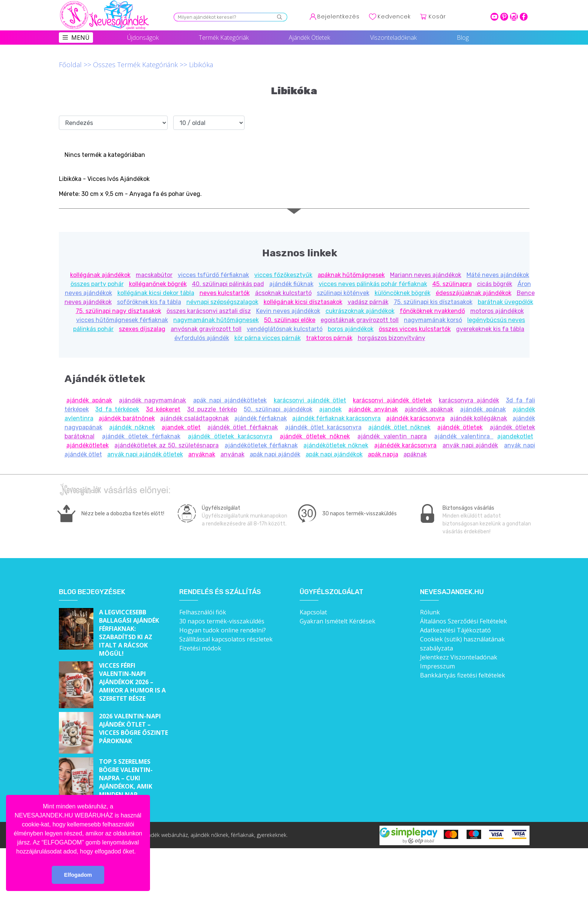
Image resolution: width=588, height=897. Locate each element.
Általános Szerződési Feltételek (463, 621)
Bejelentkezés (338, 17)
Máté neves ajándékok (498, 275)
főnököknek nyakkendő (432, 311)
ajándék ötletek (460, 427)
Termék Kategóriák (224, 38)
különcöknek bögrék (403, 293)
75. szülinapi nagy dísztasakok (118, 311)
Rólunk (430, 612)
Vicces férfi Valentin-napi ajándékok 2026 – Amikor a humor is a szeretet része (132, 682)
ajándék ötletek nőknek (315, 436)
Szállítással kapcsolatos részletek (226, 639)
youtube (494, 17)
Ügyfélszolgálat (331, 592)
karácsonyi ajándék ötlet (310, 400)
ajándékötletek (88, 445)
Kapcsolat (313, 612)
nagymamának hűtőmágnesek (216, 320)
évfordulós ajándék (202, 338)
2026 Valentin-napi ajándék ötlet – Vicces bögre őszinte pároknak (133, 728)
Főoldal (70, 65)
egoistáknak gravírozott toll (360, 320)
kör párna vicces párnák (268, 338)
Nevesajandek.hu (452, 592)
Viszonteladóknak (393, 38)
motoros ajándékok (497, 311)
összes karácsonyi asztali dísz (209, 311)
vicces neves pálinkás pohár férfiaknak (373, 284)
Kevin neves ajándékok (288, 311)
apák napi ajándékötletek (230, 400)
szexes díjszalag (142, 329)
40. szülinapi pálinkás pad (228, 284)
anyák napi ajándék (470, 445)
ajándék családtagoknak (194, 418)
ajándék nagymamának (152, 400)
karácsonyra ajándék (469, 400)
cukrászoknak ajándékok (360, 311)
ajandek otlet (181, 427)
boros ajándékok (351, 329)
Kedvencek (394, 17)
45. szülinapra (452, 284)
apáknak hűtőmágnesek (351, 275)
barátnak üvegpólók (505, 302)
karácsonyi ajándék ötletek (392, 400)
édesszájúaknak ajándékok (474, 293)
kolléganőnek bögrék (158, 284)
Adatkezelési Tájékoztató (455, 630)
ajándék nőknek (132, 427)
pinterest (504, 17)
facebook (524, 17)
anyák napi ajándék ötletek (145, 454)
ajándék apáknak (429, 409)
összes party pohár (97, 284)
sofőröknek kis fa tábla (149, 302)
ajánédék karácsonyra (406, 445)
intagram (514, 17)
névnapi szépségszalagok (222, 302)
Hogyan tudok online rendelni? (223, 630)
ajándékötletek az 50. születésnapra (166, 445)
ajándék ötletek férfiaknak (141, 436)
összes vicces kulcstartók (415, 329)
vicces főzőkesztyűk (283, 275)
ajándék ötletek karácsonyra (230, 436)
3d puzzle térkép (212, 409)
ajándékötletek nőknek (336, 445)
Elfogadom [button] (78, 875)
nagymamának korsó (433, 320)
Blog (463, 38)
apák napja (383, 454)
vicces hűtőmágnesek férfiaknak (122, 320)
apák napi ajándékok (334, 454)
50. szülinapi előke (290, 320)
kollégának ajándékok (100, 275)
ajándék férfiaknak (261, 418)
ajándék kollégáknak (478, 418)
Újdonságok (143, 38)
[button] (138, 852)
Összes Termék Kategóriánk (135, 65)
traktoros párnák (329, 338)
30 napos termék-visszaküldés (222, 621)
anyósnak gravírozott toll (206, 329)
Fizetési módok (200, 648)
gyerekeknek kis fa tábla (490, 329)
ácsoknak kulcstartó (283, 293)
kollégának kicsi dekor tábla (156, 293)
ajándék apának (89, 400)
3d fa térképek (117, 409)
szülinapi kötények (343, 293)
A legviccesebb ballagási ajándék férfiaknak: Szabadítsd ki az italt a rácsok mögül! (129, 633)
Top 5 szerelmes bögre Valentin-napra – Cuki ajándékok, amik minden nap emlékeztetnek (126, 782)
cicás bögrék (495, 284)
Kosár (437, 17)
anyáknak (202, 454)
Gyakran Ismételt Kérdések (337, 621)
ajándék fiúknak (291, 284)
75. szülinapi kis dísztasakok (433, 302)
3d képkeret (163, 409)
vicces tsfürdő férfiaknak (213, 275)
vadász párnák (368, 302)
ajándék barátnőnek (127, 418)
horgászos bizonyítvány (391, 338)
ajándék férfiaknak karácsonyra (336, 418)
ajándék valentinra (464, 436)
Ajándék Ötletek (309, 38)
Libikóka (201, 65)
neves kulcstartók (225, 293)
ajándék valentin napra (392, 436)
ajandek (330, 409)
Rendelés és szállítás (220, 592)
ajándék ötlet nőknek (399, 427)
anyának (232, 454)
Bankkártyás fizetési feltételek (463, 675)
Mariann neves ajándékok (426, 275)
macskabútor (154, 275)
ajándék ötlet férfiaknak (243, 427)
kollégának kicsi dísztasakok (303, 302)
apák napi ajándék (275, 454)
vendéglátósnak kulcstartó (285, 329)
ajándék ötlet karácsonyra (323, 427)
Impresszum (437, 666)
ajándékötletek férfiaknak (261, 445)
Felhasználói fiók (203, 612)
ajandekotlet (515, 436)
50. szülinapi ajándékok (278, 409)
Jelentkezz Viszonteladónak (459, 657)
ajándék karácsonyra (415, 418)
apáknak (415, 454)
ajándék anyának (373, 409)
